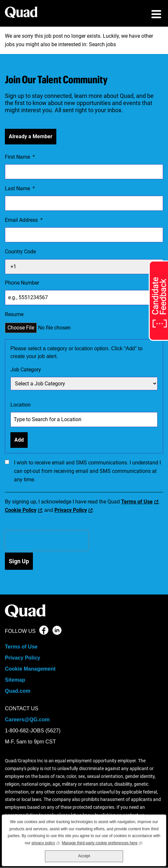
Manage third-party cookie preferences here (102, 842)
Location (21, 405)
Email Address (24, 220)
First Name (20, 157)
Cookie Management (30, 669)
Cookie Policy (21, 510)
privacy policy (46, 842)
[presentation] (47, 541)
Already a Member (31, 136)
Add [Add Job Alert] (19, 440)
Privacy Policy (71, 510)
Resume (14, 314)
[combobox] (84, 420)
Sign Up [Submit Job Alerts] (19, 561)
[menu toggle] (156, 15)
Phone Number (22, 283)
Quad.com (18, 691)
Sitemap (15, 680)
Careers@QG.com (27, 720)
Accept (84, 856)
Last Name (20, 189)
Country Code (20, 252)
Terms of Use (137, 502)
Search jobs (102, 44)
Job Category (26, 370)
